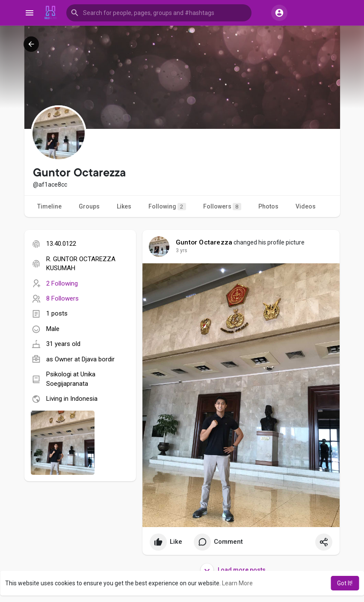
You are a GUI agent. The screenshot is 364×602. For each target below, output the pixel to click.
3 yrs (182, 250)
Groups (89, 206)
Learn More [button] (237, 583)
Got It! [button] (345, 583)
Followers (222, 207)
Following (167, 207)
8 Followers (62, 298)
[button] (159, 13)
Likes (124, 206)
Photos (268, 206)
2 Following (62, 283)
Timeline (49, 206)
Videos (306, 206)
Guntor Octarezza (204, 242)
